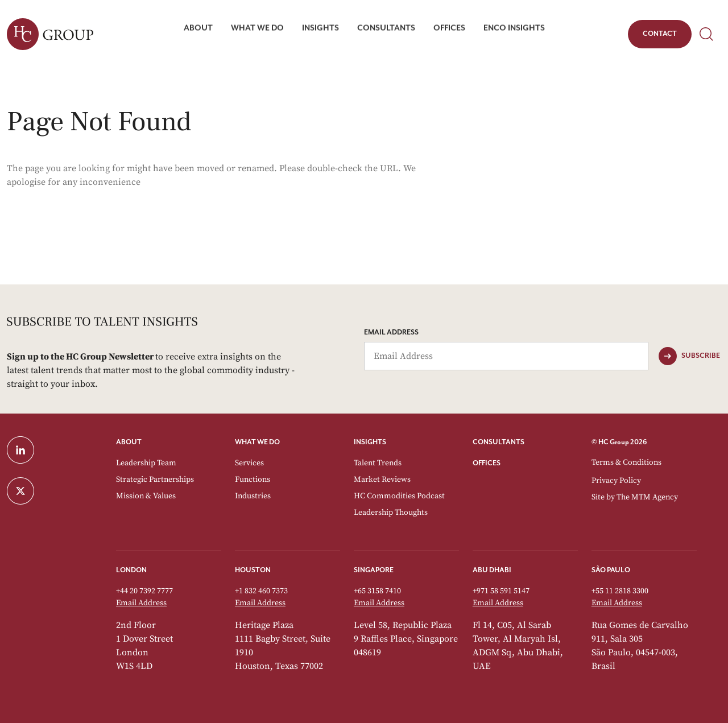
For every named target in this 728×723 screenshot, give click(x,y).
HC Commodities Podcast (399, 496)
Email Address (391, 332)
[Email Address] (506, 356)
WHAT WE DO (257, 442)
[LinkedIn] (55, 450)
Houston (253, 570)
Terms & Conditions (626, 462)
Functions (253, 480)
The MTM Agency (647, 497)
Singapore (374, 570)
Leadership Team (146, 463)
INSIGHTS (370, 442)
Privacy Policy (616, 481)
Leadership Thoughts (391, 513)
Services (249, 463)
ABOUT (129, 442)
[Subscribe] (689, 356)
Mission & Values (146, 496)
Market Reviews (382, 480)
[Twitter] (55, 491)
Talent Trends (378, 463)
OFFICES (487, 463)
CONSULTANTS (499, 442)
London (131, 570)
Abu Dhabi (492, 570)
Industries (253, 496)
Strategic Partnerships (155, 480)
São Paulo (611, 570)
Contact (659, 36)
